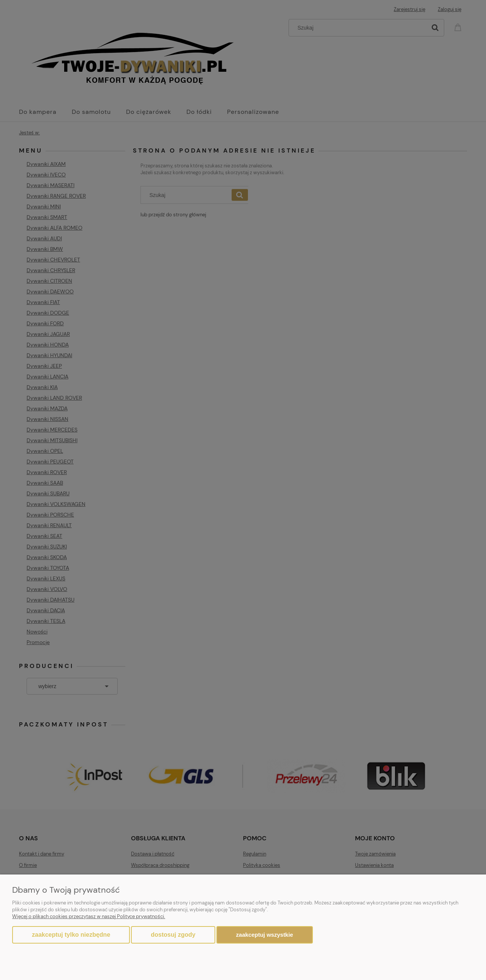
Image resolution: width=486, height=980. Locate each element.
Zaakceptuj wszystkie (265, 935)
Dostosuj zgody (173, 935)
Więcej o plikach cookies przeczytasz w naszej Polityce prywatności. (89, 916)
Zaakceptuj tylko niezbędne (71, 935)
